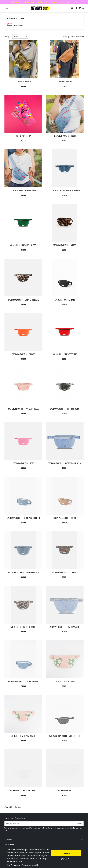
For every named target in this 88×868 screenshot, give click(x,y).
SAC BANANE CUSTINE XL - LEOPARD (65, 572)
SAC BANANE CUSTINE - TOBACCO (65, 518)
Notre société (11, 844)
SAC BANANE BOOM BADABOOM (65, 136)
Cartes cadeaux (18, 25)
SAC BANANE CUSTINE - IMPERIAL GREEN (23, 245)
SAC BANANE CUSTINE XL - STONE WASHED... (23, 681)
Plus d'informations (14, 865)
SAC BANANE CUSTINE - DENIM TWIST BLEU (65, 191)
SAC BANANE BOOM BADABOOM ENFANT (23, 191)
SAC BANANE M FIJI (65, 791)
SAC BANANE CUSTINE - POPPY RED (65, 354)
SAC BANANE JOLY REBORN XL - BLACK (23, 791)
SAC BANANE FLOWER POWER (65, 681)
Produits (8, 839)
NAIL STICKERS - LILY (23, 136)
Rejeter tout (66, 859)
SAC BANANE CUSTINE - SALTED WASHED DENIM (65, 463)
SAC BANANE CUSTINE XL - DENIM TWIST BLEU (23, 572)
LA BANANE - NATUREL (65, 82)
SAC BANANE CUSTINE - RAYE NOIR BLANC (65, 409)
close (76, 2)
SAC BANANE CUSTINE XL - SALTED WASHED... (65, 627)
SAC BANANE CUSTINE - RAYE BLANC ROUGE (23, 409)
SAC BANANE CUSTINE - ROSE (23, 463)
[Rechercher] (72, 8)
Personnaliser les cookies (30, 865)
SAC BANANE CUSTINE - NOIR (65, 300)
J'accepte (66, 853)
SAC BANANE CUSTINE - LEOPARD (65, 245)
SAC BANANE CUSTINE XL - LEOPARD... (23, 627)
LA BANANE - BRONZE (23, 82)
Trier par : (8, 36)
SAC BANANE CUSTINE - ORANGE (23, 354)
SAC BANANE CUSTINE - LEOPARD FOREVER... (23, 300)
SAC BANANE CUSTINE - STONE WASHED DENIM (23, 518)
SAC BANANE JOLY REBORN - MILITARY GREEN (65, 736)
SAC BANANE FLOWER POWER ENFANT (23, 736)
